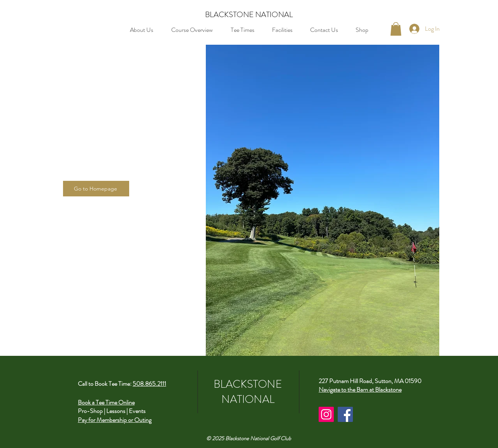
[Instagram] (326, 414)
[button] (396, 29)
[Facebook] (345, 414)
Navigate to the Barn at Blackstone (360, 389)
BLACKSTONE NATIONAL (249, 15)
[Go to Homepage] (96, 189)
